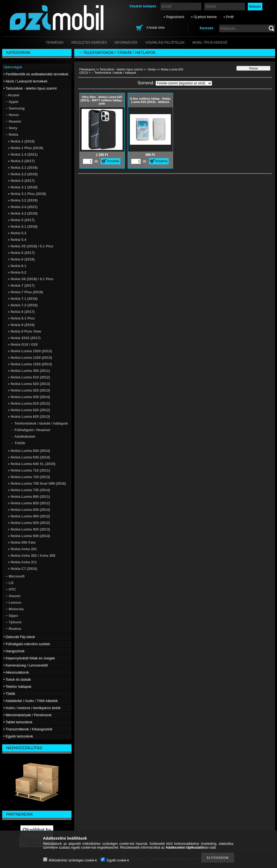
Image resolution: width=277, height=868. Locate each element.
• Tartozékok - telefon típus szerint (120, 69)
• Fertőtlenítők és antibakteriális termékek (36, 74)
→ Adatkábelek (23, 436)
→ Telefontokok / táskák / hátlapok (39, 423)
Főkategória (87, 69)
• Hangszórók (14, 651)
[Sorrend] (184, 83)
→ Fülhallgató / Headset (30, 430)
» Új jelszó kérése (204, 17)
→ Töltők (18, 443)
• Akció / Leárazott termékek (26, 81)
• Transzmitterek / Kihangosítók (28, 729)
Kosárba (113, 161)
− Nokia (151, 69)
